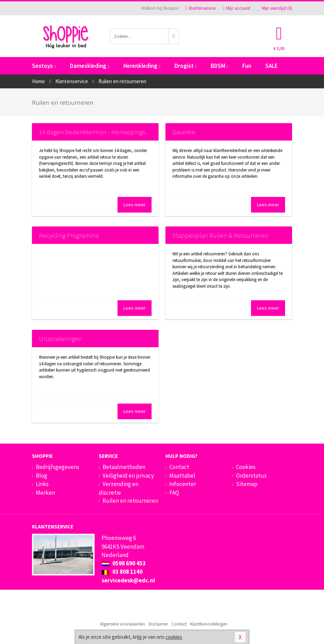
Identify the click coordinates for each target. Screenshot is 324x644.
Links (42, 484)
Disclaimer (158, 624)
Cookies (246, 467)
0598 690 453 (124, 563)
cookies (174, 637)
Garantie (184, 132)
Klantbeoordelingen (209, 624)
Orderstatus (251, 476)
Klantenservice (200, 8)
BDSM (219, 66)
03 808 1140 (122, 572)
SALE (272, 66)
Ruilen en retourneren (130, 501)
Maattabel (182, 476)
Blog (42, 476)
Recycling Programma (69, 235)
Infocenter (183, 484)
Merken (45, 493)
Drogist (185, 66)
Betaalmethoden (124, 467)
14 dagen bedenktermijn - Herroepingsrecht (99, 132)
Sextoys (44, 66)
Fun (247, 66)
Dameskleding (90, 66)
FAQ (174, 493)
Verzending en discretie (119, 488)
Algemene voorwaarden (123, 624)
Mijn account (236, 8)
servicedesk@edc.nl (128, 580)
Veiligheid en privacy (128, 476)
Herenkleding (142, 66)
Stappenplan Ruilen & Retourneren (220, 235)
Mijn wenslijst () (275, 8)
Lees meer (135, 205)
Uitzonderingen (60, 339)
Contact (179, 467)
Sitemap (247, 484)
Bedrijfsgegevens (58, 467)
